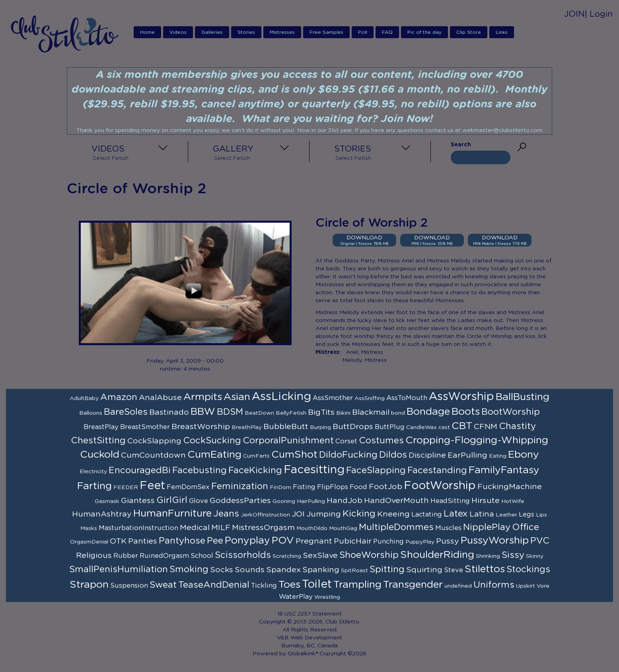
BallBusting (523, 397)
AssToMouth (407, 398)
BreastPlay (101, 427)
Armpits (203, 397)
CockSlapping (154, 441)
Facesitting (314, 470)
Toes (289, 585)
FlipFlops (333, 487)
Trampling (357, 585)
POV (283, 541)
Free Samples (326, 32)
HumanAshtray (102, 514)
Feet (152, 486)
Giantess (138, 501)
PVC (540, 541)
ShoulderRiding (437, 555)
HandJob (345, 501)
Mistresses (282, 32)
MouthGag (343, 528)
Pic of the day (424, 32)
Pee (215, 541)
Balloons (91, 413)
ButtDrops (353, 427)
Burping (320, 427)
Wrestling (327, 597)
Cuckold (100, 455)
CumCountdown (153, 455)
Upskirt (526, 586)
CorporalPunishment (288, 441)
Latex (456, 514)
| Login (599, 14)
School (202, 556)
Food (358, 487)
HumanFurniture (172, 514)
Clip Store (469, 32)
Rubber (126, 556)
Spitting (387, 569)
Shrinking (488, 556)
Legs (527, 515)
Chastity (517, 426)
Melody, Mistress (364, 360)
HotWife (513, 501)
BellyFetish (291, 413)
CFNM (486, 427)
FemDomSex (188, 487)
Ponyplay (247, 541)
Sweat (163, 585)
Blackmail (371, 412)
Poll (363, 32)
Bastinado (169, 412)
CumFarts (256, 456)
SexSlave (320, 555)
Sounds (250, 570)
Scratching (287, 556)
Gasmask (107, 501)
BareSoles (126, 412)
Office (526, 527)
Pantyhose (182, 541)
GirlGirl (172, 500)
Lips (541, 515)
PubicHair (353, 541)
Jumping (324, 514)
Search (461, 145)
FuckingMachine (510, 487)
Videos (178, 32)
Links (502, 32)
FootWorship (440, 486)
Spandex (283, 570)
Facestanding (437, 470)
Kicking (359, 514)
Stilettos (485, 569)
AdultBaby (84, 398)
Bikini (343, 413)
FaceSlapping (376, 470)
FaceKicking (255, 470)
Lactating (427, 515)
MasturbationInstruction (138, 528)
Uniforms (494, 585)
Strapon (89, 585)
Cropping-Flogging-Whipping (477, 440)
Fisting (304, 487)
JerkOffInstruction (265, 515)
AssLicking (281, 397)
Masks (89, 528)
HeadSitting (450, 501)
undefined (458, 586)
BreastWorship (201, 427)
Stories (246, 32)
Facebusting (200, 470)
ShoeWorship (369, 555)
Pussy (448, 541)
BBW (203, 412)
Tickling (264, 586)
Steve (454, 570)
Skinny (535, 556)
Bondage (428, 412)
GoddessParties (240, 501)
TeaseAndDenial (214, 585)
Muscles (448, 528)
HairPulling (311, 501)
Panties (143, 541)
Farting (94, 486)
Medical (195, 528)
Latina (482, 514)
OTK (118, 541)
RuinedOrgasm (164, 556)
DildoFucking (348, 455)
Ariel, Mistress (364, 352)
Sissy (513, 555)
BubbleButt (286, 427)
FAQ (387, 32)
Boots (466, 412)
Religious (94, 555)
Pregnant (314, 541)
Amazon (119, 397)
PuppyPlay (420, 542)
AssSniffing (370, 398)
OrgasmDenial (89, 542)
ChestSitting (98, 441)
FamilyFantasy (504, 470)
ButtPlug (390, 427)
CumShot (294, 455)
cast (444, 427)
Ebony (524, 455)
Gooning (284, 501)
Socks (222, 570)
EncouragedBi (140, 470)
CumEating (214, 455)
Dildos (393, 455)
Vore (543, 586)
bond (398, 413)
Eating (498, 456)
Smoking (189, 569)
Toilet (317, 585)
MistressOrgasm (263, 528)
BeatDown (259, 413)
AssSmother (333, 398)
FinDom (280, 487)
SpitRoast (354, 571)
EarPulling (467, 455)
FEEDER (126, 487)
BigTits (321, 412)
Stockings (528, 569)
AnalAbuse (160, 398)
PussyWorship (495, 541)
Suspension (129, 586)
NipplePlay (487, 527)
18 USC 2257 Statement (309, 614)
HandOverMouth (396, 501)
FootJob (385, 487)
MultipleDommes (396, 527)
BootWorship (511, 412)
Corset (346, 441)
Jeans (226, 514)
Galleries (212, 32)
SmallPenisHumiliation (119, 569)
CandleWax (421, 427)
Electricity (93, 472)
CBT (462, 426)
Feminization (240, 486)
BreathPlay (247, 427)
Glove (199, 501)
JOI (298, 514)
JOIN (574, 14)
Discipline (427, 455)
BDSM (230, 412)
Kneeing (393, 514)
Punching (388, 542)
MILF (221, 528)
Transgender (413, 585)
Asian (237, 397)
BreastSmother (145, 427)
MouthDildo (312, 528)
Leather (506, 515)
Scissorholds (243, 555)
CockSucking (212, 441)
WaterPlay (296, 597)
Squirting (424, 570)
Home (147, 32)
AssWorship (461, 397)
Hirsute (486, 501)
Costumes (381, 441)
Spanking (321, 570)
